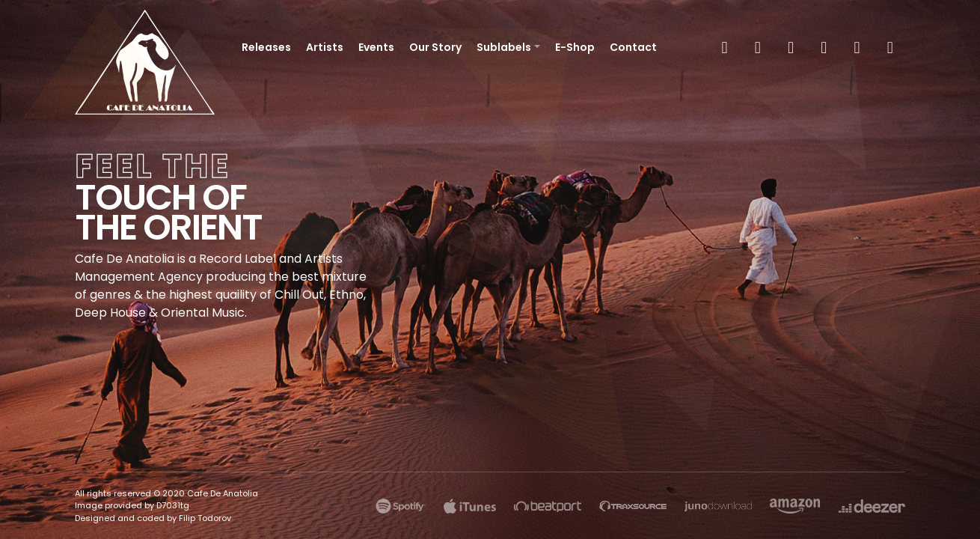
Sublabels (504, 47)
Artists (325, 47)
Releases (266, 47)
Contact (633, 47)
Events (376, 47)
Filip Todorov (205, 518)
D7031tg (173, 505)
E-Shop (575, 47)
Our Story (435, 47)
